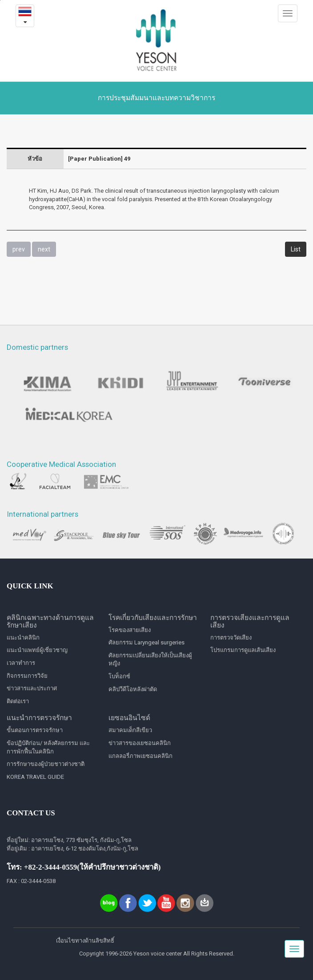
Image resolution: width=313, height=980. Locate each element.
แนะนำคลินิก (23, 638)
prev (19, 249)
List (296, 249)
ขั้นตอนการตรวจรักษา (35, 730)
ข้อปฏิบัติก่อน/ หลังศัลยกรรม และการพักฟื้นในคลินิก (48, 747)
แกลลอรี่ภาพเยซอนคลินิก (140, 756)
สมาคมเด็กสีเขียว (130, 730)
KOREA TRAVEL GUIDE (35, 777)
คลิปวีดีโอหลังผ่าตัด (133, 689)
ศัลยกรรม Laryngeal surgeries (146, 642)
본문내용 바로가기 (0, 0)
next (44, 249)
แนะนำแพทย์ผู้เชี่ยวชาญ (37, 650)
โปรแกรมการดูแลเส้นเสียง (243, 650)
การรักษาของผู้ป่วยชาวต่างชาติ (46, 764)
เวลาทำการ (21, 663)
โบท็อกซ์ (119, 676)
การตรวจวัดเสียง (231, 638)
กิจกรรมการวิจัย (27, 676)
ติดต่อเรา (18, 701)
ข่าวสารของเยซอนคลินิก (140, 743)
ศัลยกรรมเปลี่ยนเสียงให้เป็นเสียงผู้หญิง (150, 660)
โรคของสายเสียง (130, 630)
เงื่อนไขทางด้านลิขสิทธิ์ (85, 941)
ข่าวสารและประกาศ (32, 688)
